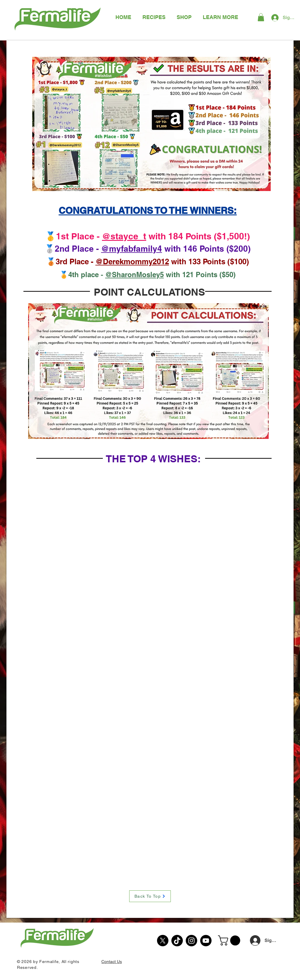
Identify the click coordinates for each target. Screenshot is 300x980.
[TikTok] (177, 941)
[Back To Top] (150, 896)
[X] (163, 941)
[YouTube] (206, 941)
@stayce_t (124, 236)
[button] (220, 17)
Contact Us (112, 962)
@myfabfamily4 (132, 249)
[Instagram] (191, 941)
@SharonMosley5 (134, 275)
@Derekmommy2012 (132, 261)
